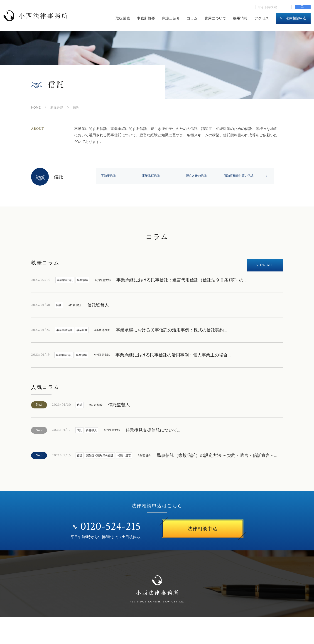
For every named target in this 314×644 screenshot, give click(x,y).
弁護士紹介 (171, 18)
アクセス (262, 18)
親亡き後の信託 (242, 176)
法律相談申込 (293, 18)
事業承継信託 (175, 176)
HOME (36, 107)
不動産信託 (109, 176)
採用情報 (240, 18)
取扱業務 (123, 18)
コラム (192, 18)
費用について (215, 18)
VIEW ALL (265, 285)
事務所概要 (146, 18)
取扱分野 (57, 107)
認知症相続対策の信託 (117, 196)
